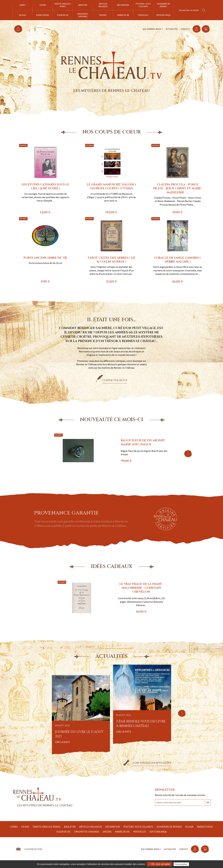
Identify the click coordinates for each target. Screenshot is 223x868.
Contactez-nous (115, 380)
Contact (184, 29)
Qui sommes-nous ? (151, 29)
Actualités (170, 29)
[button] (188, 454)
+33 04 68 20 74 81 (33, 849)
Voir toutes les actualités (152, 763)
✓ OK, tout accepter (159, 864)
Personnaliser (181, 864)
